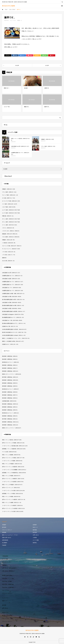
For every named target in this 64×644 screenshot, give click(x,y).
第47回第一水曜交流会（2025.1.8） (10, 419)
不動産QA (4, 565)
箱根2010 (4, 258)
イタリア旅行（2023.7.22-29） (9, 207)
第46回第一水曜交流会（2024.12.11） (11, 422)
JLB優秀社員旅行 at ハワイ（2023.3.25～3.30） (13, 291)
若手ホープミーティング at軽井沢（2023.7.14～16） (14, 500)
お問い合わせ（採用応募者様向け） (10, 568)
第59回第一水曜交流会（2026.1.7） (10, 368)
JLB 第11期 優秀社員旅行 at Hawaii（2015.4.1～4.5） (14, 335)
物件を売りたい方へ (7, 562)
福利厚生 (35, 543)
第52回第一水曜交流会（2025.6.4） (10, 398)
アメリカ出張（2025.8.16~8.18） (10, 452)
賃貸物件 (35, 525)
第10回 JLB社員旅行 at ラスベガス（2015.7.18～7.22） (15, 332)
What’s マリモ (5, 613)
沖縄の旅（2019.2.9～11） (8, 216)
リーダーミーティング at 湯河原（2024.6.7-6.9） (13, 482)
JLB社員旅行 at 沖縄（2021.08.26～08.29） (12, 297)
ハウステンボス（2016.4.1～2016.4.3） (11, 231)
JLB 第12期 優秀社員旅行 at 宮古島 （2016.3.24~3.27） (15, 329)
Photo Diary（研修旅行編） (8, 584)
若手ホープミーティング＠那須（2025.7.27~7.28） (14, 458)
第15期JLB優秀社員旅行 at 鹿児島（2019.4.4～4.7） (14, 311)
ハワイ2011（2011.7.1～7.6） (9, 255)
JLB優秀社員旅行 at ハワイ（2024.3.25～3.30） (13, 285)
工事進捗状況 (5, 556)
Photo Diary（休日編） (7, 581)
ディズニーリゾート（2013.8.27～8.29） (11, 249)
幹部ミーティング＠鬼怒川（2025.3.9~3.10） (12, 464)
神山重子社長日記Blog (7, 575)
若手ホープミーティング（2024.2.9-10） (11, 488)
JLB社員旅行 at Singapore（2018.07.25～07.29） (13, 314)
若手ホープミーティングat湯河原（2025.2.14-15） (13, 467)
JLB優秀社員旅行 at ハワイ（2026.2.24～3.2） (13, 276)
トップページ (5, 598)
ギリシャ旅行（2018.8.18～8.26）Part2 (11, 219)
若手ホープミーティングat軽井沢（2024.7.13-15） (13, 479)
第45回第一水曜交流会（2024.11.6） (10, 425)
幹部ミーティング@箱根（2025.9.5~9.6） (12, 455)
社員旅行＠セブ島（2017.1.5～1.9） (10, 326)
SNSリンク (35, 527)
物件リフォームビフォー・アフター (10, 535)
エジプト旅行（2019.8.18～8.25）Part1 (11, 213)
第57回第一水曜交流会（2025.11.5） (10, 377)
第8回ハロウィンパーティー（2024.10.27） (12, 428)
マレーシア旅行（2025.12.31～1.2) (10, 195)
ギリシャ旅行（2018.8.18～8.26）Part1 (11, 222)
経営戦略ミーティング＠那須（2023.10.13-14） (13, 494)
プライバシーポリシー (7, 530)
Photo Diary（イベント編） (8, 578)
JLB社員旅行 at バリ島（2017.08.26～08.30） (12, 320)
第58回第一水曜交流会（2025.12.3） (10, 371)
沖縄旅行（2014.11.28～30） (9, 240)
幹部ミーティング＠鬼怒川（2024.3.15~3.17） (13, 485)
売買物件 (4, 525)
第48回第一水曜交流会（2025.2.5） (10, 416)
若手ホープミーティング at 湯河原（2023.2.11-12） (14, 508)
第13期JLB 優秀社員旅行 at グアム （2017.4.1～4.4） (14, 323)
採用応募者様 (5, 540)
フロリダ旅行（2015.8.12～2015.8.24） (11, 237)
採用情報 (4, 532)
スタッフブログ (13, 20)
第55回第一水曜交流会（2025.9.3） (10, 383)
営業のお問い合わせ (7, 538)
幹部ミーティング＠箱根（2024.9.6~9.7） (12, 476)
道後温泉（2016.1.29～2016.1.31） (10, 234)
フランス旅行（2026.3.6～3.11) (9, 192)
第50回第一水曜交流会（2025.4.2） (10, 407)
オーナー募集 (36, 540)
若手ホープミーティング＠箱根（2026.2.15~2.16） (14, 443)
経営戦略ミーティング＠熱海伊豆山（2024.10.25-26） (14, 473)
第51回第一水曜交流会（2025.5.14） (10, 404)
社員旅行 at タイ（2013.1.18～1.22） (10, 344)
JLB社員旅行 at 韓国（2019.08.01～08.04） (12, 308)
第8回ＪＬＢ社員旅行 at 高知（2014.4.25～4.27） (13, 341)
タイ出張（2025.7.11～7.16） (9, 198)
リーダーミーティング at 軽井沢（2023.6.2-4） (13, 505)
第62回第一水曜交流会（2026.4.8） (10, 356)
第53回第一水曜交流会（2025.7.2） (10, 395)
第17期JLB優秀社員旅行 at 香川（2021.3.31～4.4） (14, 300)
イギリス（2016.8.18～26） (8, 228)
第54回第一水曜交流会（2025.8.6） (10, 392)
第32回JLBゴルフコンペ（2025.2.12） (11, 413)
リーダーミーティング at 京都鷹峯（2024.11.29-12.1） (14, 470)
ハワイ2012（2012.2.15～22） (9, 252)
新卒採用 (4, 527)
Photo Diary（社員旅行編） (8, 587)
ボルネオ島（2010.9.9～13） (9, 261)
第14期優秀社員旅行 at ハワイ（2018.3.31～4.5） (13, 317)
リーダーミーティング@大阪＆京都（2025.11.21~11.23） (15, 446)
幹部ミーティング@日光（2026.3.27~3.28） (12, 440)
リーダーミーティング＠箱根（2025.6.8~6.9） (13, 461)
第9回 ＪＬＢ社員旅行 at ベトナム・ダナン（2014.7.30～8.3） (16, 338)
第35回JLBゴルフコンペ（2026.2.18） (11, 362)
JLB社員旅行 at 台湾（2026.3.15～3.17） (11, 273)
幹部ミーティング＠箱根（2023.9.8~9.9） (12, 497)
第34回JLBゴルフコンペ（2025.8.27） (11, 389)
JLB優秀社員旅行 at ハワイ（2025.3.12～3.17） (13, 282)
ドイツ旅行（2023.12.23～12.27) (10, 204)
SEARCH (62, 2)
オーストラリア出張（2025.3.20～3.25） (11, 201)
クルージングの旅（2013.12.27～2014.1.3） (12, 246)
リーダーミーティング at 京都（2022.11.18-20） (13, 511)
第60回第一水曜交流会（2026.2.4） (10, 365)
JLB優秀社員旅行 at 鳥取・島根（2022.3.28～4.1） (14, 294)
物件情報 (35, 530)
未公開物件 (5, 543)
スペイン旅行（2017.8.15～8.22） (10, 225)
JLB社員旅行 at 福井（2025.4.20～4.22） (11, 279)
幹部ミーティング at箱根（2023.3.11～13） (12, 502)
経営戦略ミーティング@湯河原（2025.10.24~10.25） (14, 449)
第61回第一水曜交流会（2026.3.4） (10, 359)
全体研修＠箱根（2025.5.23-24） (10, 401)
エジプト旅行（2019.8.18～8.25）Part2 (11, 210)
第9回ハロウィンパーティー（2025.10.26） (12, 374)
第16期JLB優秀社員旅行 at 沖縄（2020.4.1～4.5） (13, 305)
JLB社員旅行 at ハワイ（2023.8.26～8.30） (12, 288)
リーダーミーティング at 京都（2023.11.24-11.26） (14, 491)
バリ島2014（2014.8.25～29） (9, 243)
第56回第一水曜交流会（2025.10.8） (10, 380)
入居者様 (35, 538)
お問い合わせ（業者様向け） (9, 571)
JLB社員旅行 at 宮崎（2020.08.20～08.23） (12, 302)
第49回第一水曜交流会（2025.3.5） (10, 410)
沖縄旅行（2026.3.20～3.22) (8, 189)
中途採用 (4, 545)
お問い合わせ (36, 535)
